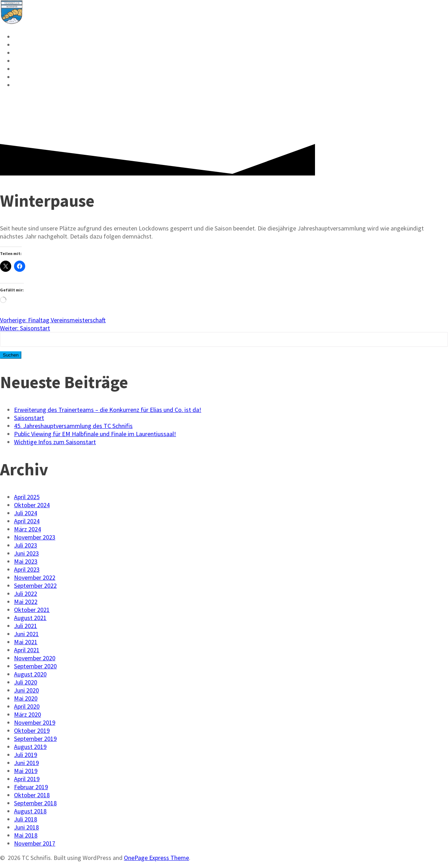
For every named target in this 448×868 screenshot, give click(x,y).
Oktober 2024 (32, 505)
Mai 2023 (26, 561)
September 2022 (35, 585)
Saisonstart (29, 418)
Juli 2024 (26, 513)
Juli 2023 (26, 545)
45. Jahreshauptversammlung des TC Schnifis (73, 426)
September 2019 (35, 739)
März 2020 (27, 714)
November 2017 (35, 843)
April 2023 (27, 569)
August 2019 (30, 747)
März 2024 (27, 529)
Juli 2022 (26, 594)
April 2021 (27, 650)
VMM (22, 53)
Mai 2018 (26, 835)
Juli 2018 (26, 819)
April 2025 (27, 497)
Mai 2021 (26, 642)
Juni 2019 (26, 763)
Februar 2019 (31, 787)
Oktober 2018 (32, 795)
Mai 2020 (26, 698)
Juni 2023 (26, 553)
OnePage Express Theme (156, 858)
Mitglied (30, 61)
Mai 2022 (26, 602)
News (23, 45)
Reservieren (37, 37)
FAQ (20, 85)
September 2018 (35, 803)
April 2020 (27, 706)
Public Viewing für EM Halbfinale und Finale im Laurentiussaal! (95, 434)
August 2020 (30, 674)
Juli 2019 (26, 755)
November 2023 (35, 537)
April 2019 (27, 779)
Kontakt (30, 77)
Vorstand (31, 69)
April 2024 (27, 521)
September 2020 (35, 666)
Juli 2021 (26, 626)
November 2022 (35, 577)
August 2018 (30, 811)
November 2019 (35, 722)
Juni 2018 (26, 827)
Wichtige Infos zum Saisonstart (55, 442)
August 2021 (30, 618)
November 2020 (35, 658)
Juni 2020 (26, 690)
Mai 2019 (26, 771)
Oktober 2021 (32, 610)
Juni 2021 (26, 634)
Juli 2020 (26, 682)
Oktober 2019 (32, 731)
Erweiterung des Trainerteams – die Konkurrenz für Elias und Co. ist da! (108, 410)
